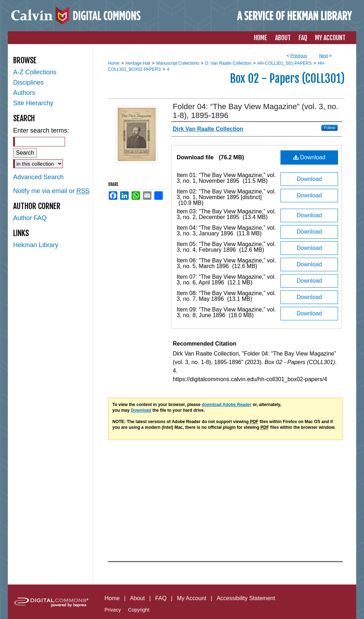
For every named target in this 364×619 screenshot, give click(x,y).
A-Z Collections (35, 72)
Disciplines (28, 82)
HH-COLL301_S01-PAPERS (285, 63)
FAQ (161, 598)
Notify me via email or (51, 191)
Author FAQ (30, 218)
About (138, 598)
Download (309, 157)
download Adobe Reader (226, 405)
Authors (24, 93)
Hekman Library (36, 245)
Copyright (139, 610)
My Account (192, 598)
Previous (299, 56)
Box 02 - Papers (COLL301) (287, 79)
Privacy (113, 610)
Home (114, 63)
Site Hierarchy (33, 103)
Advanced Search (38, 177)
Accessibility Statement (246, 598)
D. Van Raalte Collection (228, 63)
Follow (330, 128)
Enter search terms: (41, 130)
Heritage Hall (138, 63)
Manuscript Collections (178, 63)
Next (324, 56)
